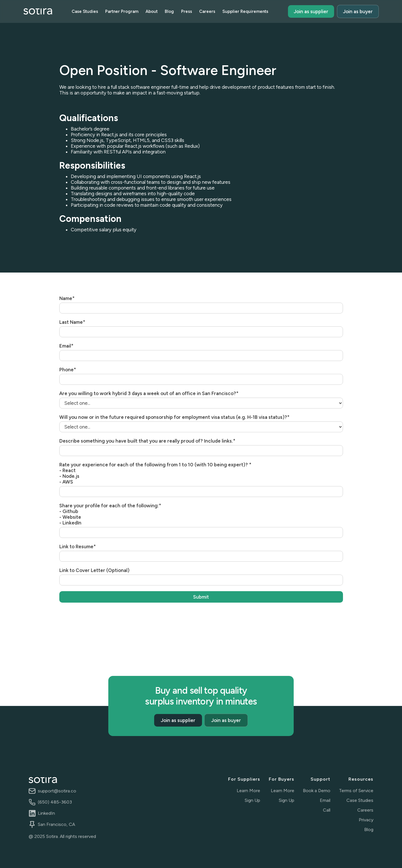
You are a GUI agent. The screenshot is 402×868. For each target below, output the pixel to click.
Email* (66, 346)
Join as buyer (358, 11)
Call (327, 810)
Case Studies (85, 11)
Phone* (68, 370)
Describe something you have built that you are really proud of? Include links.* (147, 441)
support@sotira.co (57, 791)
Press (187, 11)
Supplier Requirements (245, 11)
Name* (67, 298)
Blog (169, 11)
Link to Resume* (78, 547)
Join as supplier (311, 11)
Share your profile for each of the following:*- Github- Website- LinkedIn (110, 514)
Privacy (366, 820)
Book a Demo (317, 791)
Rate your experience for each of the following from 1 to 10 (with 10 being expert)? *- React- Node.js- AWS (155, 473)
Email (325, 800)
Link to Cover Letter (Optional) (94, 570)
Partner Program (122, 11)
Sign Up (252, 800)
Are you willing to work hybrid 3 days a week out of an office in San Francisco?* (149, 393)
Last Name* (72, 322)
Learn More (248, 791)
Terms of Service (356, 791)
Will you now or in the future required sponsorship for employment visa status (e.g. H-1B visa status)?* (174, 417)
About (152, 11)
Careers (207, 11)
